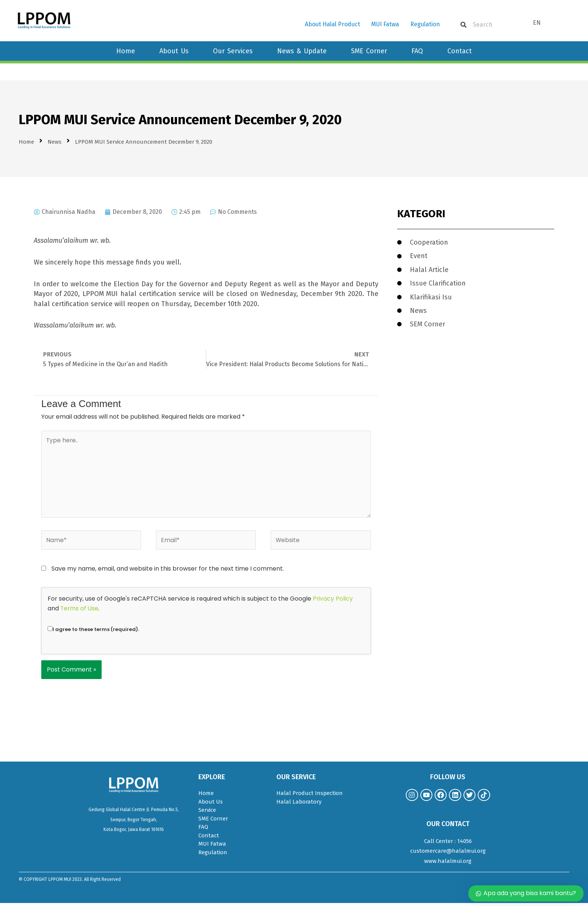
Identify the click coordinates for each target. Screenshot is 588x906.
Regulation (425, 24)
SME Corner (369, 51)
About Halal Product (332, 24)
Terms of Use (80, 611)
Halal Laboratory (299, 804)
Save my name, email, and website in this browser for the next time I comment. (168, 571)
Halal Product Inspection (310, 796)
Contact (460, 51)
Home (126, 51)
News (55, 142)
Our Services (233, 51)
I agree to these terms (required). (93, 632)
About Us (174, 51)
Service (207, 813)
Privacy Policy (333, 601)
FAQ (417, 51)
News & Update (302, 51)
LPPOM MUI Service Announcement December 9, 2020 (180, 120)
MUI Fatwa (385, 24)
